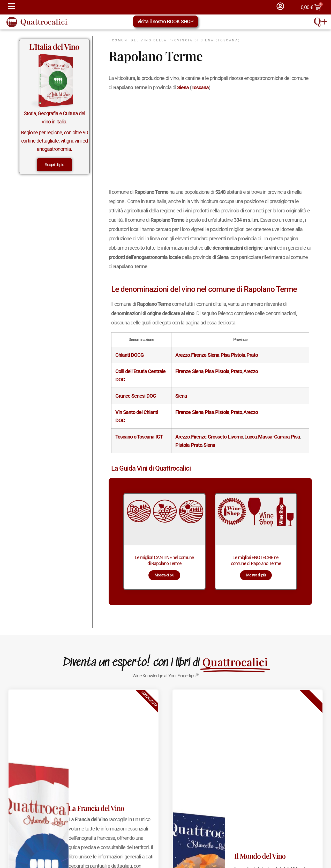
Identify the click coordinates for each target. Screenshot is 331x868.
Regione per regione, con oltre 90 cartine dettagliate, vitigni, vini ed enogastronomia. (54, 141)
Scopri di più (54, 165)
